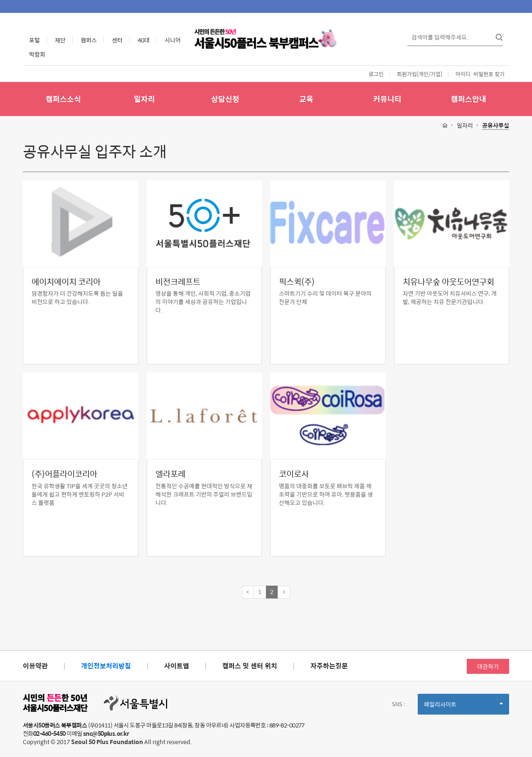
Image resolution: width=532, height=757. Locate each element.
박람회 (37, 54)
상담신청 (225, 99)
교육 (306, 99)
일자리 (144, 99)
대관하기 (488, 666)
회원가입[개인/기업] (420, 74)
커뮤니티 (387, 99)
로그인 (376, 74)
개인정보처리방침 (106, 666)
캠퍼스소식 (63, 99)
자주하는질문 (329, 666)
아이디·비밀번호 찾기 (480, 74)
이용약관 (35, 666)
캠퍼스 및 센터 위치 (250, 666)
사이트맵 (177, 666)
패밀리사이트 (463, 707)
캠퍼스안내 (469, 99)
